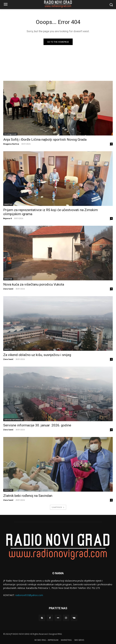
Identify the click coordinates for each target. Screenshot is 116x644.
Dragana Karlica (11, 144)
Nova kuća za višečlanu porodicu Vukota (34, 284)
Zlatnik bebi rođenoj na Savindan (28, 496)
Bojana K (7, 218)
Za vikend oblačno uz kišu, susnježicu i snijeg (37, 355)
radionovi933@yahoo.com (29, 595)
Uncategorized (10, 134)
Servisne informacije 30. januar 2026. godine (37, 425)
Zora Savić (8, 289)
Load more (58, 507)
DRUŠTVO (8, 204)
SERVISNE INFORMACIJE (13, 420)
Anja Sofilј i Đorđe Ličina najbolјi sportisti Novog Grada (45, 140)
